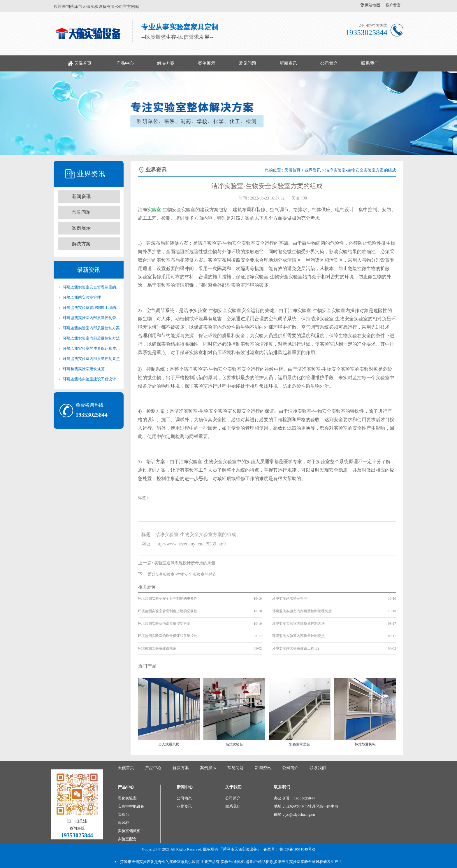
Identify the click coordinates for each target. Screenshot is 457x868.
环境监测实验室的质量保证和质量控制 (92, 348)
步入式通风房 (169, 744)
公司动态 (184, 798)
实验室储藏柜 (129, 831)
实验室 (154, 210)
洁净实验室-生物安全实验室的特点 (186, 574)
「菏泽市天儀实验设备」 (240, 849)
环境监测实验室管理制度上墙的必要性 (92, 308)
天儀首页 (83, 63)
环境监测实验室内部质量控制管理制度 (92, 318)
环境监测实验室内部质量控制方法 (91, 338)
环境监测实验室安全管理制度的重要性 (92, 287)
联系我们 (370, 63)
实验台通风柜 (312, 862)
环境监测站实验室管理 (82, 297)
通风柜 (123, 823)
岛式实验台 (234, 744)
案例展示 (207, 63)
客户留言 (393, 5)
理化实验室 (127, 798)
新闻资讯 (288, 63)
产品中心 (125, 63)
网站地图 (372, 5)
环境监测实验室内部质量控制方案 (91, 328)
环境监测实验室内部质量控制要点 (91, 359)
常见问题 (247, 63)
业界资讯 (313, 170)
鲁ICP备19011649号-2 (297, 849)
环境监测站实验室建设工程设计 (89, 379)
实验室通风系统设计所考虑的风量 (185, 563)
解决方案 (166, 63)
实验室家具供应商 (184, 862)
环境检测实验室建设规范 (84, 369)
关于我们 (233, 787)
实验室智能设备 (131, 806)
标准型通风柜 (365, 744)
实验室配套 (127, 839)
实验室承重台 (300, 744)
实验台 (123, 814)
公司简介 (329, 63)
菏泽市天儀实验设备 (137, 862)
